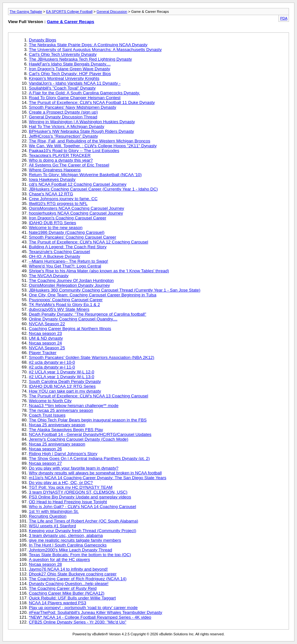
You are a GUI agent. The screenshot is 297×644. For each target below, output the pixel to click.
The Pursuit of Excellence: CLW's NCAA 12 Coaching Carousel (89, 242)
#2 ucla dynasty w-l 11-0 (52, 367)
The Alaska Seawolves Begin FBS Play (66, 430)
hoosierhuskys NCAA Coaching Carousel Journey (76, 213)
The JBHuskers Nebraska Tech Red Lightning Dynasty (80, 59)
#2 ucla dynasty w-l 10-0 (52, 362)
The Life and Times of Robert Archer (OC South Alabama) (84, 521)
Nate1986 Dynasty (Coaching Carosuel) (67, 232)
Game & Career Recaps (70, 22)
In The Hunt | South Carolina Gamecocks (68, 545)
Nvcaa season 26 (45, 449)
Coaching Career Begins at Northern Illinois (70, 329)
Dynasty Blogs (42, 40)
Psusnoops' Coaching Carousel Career (66, 300)
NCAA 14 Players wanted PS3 (58, 603)
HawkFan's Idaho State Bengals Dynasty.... (70, 64)
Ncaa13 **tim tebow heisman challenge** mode (74, 406)
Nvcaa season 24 (45, 343)
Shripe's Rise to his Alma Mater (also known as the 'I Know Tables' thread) (99, 271)
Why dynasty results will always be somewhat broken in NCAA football (95, 473)
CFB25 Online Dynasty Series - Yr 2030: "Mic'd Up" (78, 622)
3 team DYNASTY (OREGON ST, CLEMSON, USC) (78, 492)
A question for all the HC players (59, 559)
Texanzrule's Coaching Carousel (59, 252)
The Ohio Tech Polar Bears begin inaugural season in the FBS (88, 420)
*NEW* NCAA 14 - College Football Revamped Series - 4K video (90, 617)
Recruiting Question (48, 516)
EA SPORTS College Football (69, 12)
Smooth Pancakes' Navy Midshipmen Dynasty (72, 107)
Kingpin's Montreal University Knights (64, 78)
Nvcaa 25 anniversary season (57, 425)
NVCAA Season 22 (47, 324)
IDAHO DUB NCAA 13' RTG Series (62, 386)
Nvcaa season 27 (45, 463)
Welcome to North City (50, 401)
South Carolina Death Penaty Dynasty (65, 381)
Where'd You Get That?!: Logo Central (65, 266)
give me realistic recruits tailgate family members (75, 540)
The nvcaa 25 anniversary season (61, 410)
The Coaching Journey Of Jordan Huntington (71, 280)
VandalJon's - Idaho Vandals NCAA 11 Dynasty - (75, 83)
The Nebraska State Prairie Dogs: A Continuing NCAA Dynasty (88, 45)
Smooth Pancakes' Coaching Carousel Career (72, 237)
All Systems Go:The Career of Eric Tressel (69, 165)
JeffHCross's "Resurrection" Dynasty (63, 136)
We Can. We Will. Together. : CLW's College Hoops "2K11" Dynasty (93, 146)
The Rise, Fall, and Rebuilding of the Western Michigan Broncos (89, 141)
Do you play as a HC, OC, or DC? (61, 483)
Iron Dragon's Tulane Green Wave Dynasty (69, 69)
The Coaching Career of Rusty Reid (63, 588)
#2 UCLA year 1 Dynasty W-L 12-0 (62, 372)
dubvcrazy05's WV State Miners (59, 309)
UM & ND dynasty (46, 338)
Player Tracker (43, 353)
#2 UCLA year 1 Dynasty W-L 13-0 (62, 377)
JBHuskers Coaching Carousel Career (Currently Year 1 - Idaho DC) (93, 189)
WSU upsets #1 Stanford (52, 526)
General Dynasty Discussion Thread (63, 117)
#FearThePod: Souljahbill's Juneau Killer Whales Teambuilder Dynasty (96, 612)
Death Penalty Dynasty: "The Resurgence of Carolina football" (88, 314)
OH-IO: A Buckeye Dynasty (55, 256)
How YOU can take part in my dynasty (65, 391)
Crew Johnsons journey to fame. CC (63, 199)
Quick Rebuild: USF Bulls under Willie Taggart (72, 598)
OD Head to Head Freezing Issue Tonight (68, 502)
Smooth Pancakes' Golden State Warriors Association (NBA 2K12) (92, 357)
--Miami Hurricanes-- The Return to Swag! (68, 261)
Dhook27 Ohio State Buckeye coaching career (73, 574)
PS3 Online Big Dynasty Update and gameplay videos (80, 497)
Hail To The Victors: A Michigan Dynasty (67, 127)
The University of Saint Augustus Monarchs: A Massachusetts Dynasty (95, 50)
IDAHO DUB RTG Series (52, 223)
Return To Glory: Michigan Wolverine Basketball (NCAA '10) (85, 175)
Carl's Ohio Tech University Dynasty (63, 54)
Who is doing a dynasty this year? (61, 160)
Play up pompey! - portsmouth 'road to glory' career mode (83, 608)
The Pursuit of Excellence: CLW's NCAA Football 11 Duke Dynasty (92, 102)
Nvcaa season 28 (45, 564)
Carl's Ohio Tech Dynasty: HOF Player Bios (70, 74)
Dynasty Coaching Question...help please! (69, 584)
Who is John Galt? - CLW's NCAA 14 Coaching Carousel (82, 507)
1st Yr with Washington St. (54, 511)
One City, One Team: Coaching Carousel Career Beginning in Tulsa (93, 295)
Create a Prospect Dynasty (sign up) (63, 112)
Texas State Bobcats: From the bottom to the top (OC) (80, 555)
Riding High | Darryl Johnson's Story (63, 454)
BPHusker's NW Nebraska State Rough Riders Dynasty (81, 131)
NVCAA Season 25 (47, 348)
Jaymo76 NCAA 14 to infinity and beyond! (68, 569)
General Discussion (112, 12)
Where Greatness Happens (55, 170)
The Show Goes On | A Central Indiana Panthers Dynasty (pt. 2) (89, 458)
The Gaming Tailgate (26, 12)
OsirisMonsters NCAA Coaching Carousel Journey (76, 208)
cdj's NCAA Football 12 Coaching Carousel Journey (78, 184)
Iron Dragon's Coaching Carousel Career (68, 218)
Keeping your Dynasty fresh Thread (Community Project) (83, 531)
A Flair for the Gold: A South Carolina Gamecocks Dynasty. (84, 93)
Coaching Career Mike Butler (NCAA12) (67, 593)
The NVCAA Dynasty (49, 276)
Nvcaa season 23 (45, 333)
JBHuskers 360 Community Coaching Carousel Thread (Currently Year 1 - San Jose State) (115, 290)
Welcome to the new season (56, 228)
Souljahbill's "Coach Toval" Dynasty (62, 88)
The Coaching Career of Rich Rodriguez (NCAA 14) (78, 579)
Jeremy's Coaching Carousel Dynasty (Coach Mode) (79, 439)
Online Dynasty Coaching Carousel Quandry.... (73, 319)
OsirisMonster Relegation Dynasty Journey (69, 285)
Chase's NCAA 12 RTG (51, 194)
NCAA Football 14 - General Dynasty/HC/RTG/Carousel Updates (90, 434)
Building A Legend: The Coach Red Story (68, 247)
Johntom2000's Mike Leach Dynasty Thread (70, 550)
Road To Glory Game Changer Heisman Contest (75, 98)
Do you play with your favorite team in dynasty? (74, 468)
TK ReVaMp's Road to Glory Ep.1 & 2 (64, 305)
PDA (284, 18)
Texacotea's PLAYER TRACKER (60, 155)
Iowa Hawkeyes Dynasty (52, 179)
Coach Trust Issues (47, 415)
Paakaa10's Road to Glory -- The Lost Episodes (74, 151)
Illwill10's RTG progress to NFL (58, 203)
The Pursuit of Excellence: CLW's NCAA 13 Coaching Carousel (89, 396)
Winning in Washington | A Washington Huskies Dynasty (82, 122)
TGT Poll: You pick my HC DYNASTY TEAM (71, 487)
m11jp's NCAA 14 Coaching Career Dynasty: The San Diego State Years (98, 478)
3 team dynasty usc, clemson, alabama (66, 535)
